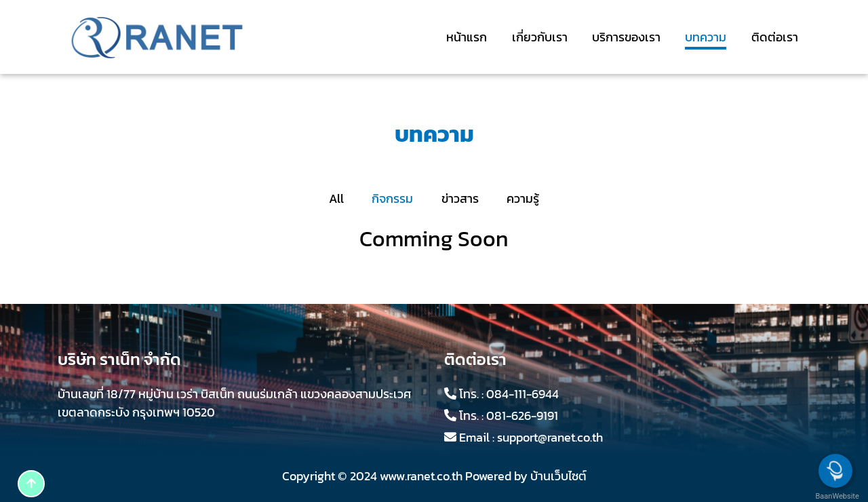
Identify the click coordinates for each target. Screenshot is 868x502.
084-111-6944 (522, 394)
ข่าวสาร (460, 198)
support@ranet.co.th (550, 437)
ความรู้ (523, 198)
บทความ (706, 37)
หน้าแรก (467, 37)
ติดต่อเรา (775, 37)
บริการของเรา (626, 37)
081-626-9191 (522, 416)
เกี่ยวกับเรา (540, 37)
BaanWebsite (836, 496)
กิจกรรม (392, 198)
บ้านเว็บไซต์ (558, 476)
